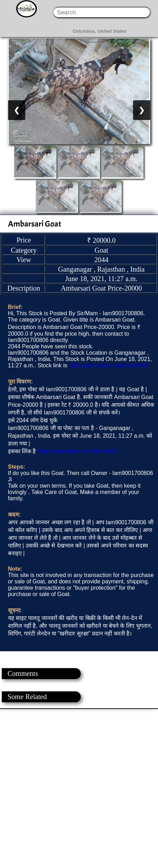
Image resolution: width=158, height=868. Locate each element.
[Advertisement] (79, 788)
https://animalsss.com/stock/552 (109, 365)
